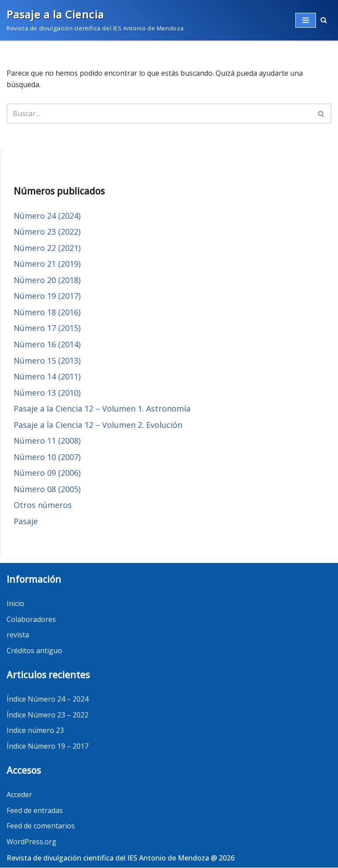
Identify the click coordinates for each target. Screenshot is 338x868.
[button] (324, 20)
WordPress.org (31, 842)
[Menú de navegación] (306, 20)
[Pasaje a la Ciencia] (95, 20)
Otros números (43, 505)
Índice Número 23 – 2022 (48, 715)
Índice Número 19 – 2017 (48, 747)
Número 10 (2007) (47, 457)
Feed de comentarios (41, 826)
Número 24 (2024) (47, 216)
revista (18, 635)
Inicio (15, 604)
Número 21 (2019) (47, 264)
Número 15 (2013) (47, 360)
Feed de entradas (35, 811)
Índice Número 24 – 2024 (48, 699)
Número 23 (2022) (47, 232)
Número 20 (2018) (47, 280)
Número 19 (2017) (47, 296)
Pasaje (26, 522)
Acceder (19, 795)
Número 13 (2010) (47, 393)
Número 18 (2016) (47, 312)
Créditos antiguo (34, 651)
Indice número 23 (35, 731)
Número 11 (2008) (47, 441)
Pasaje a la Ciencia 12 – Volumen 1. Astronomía (102, 409)
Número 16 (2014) (47, 345)
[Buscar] (321, 114)
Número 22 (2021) (47, 248)
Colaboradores (31, 620)
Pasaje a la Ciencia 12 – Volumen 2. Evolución (98, 425)
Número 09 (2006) (47, 473)
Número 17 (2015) (47, 328)
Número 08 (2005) (47, 489)
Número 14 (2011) (47, 377)
